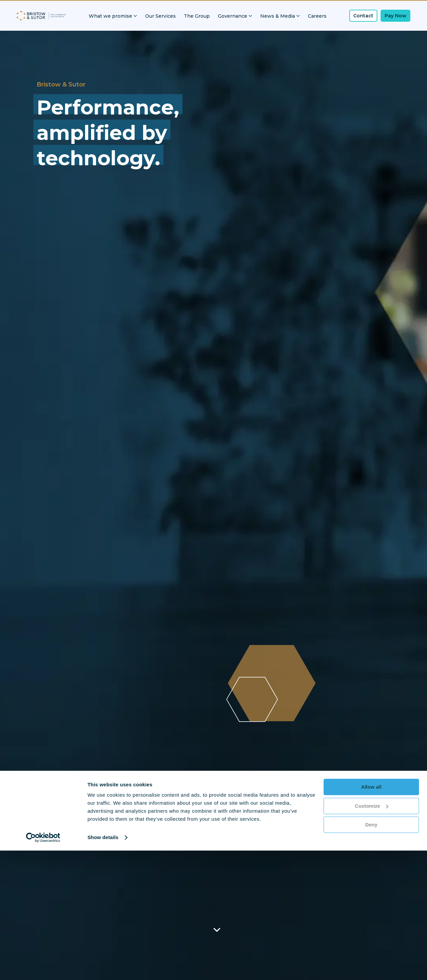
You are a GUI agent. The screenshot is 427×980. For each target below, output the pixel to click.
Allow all (371, 916)
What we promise (113, 16)
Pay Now (395, 16)
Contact (363, 16)
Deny (371, 954)
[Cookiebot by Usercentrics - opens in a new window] (43, 967)
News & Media (280, 16)
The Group (197, 16)
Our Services (160, 16)
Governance (235, 16)
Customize (372, 935)
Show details (103, 967)
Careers (317, 16)
